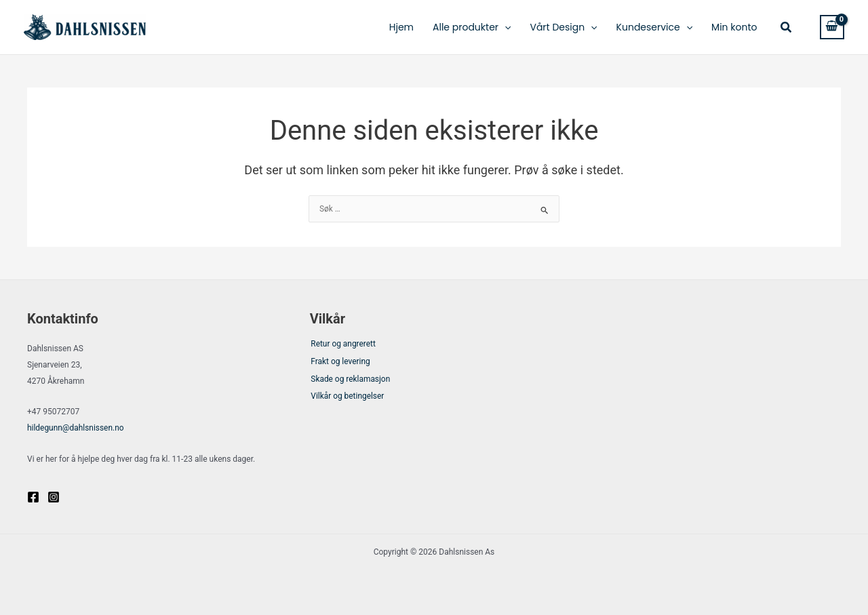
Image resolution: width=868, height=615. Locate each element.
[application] (505, 27)
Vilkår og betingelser (347, 400)
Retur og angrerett (342, 345)
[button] (787, 27)
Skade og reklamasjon (350, 381)
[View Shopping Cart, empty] (832, 27)
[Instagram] (54, 496)
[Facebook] (33, 496)
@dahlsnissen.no (76, 428)
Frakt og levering (340, 363)
